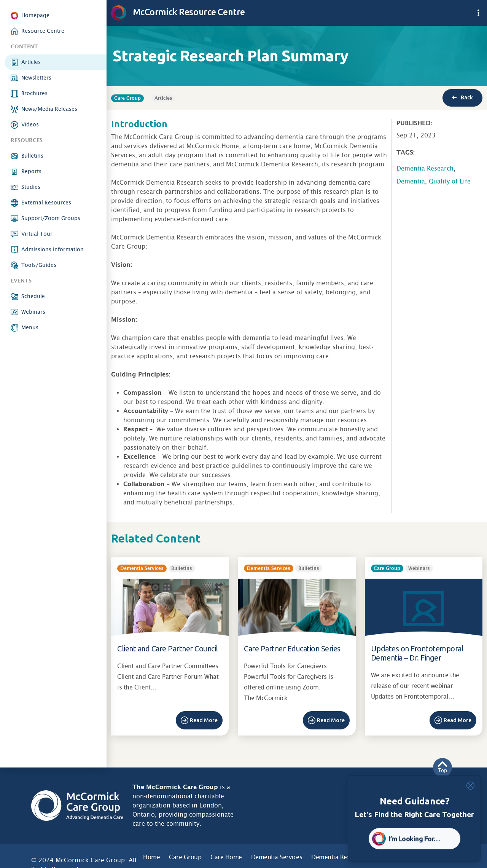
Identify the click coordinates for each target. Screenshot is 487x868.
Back (462, 97)
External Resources (46, 203)
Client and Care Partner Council (168, 649)
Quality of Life (450, 181)
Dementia (411, 181)
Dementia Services (277, 857)
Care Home (226, 857)
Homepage (35, 15)
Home (151, 857)
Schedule (33, 296)
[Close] (470, 786)
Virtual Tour (37, 234)
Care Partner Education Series (292, 649)
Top (442, 767)
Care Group (185, 857)
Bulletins (32, 156)
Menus (30, 327)
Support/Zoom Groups (51, 218)
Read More (204, 720)
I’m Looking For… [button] (415, 839)
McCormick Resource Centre (178, 12)
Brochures (34, 93)
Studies (31, 187)
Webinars (33, 312)
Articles (31, 62)
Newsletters (36, 78)
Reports (31, 171)
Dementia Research (425, 168)
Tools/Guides (39, 265)
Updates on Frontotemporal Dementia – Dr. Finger (417, 653)
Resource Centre (43, 31)
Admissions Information (53, 249)
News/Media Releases (49, 109)
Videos (30, 124)
